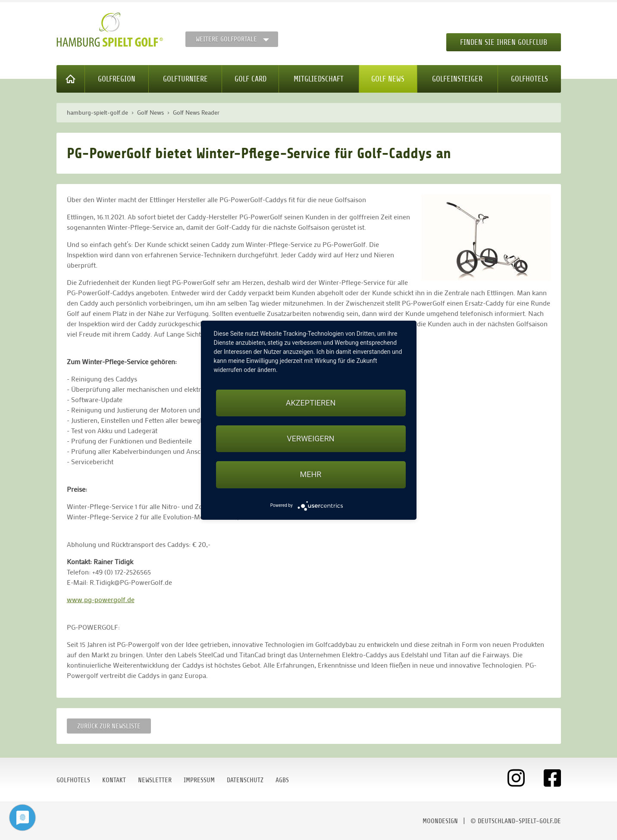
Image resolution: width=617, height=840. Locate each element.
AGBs (282, 780)
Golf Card (251, 79)
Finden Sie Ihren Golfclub (504, 42)
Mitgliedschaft (319, 79)
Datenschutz (245, 780)
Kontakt (114, 780)
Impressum (199, 780)
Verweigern (310, 439)
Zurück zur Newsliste (109, 726)
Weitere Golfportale (226, 39)
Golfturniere (185, 79)
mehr (311, 474)
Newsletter (155, 780)
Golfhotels (529, 79)
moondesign (440, 821)
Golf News (388, 79)
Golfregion (117, 79)
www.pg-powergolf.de (101, 599)
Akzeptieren (311, 403)
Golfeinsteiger (457, 79)
